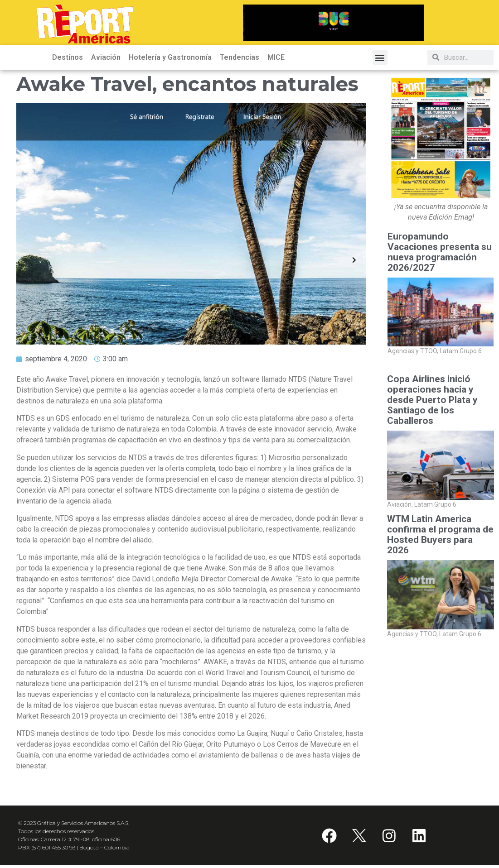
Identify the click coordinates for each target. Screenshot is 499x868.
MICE (276, 60)
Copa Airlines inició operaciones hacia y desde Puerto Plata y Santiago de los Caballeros (432, 403)
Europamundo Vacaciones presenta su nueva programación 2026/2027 (440, 255)
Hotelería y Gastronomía (170, 60)
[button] (380, 60)
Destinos (68, 60)
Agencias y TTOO (413, 354)
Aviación (106, 60)
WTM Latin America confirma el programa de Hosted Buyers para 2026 (440, 537)
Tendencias (240, 60)
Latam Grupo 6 (461, 354)
